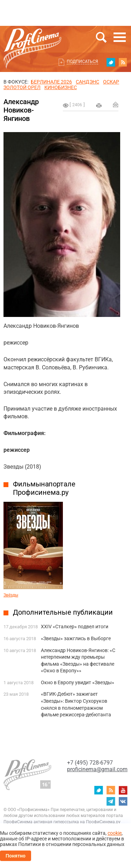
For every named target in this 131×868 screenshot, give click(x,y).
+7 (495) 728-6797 (90, 763)
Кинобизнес (61, 87)
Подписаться (82, 62)
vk (123, 801)
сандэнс (88, 82)
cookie (115, 833)
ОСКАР (111, 82)
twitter (111, 62)
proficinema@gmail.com (97, 769)
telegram (111, 801)
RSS (123, 62)
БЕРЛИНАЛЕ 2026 (51, 82)
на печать (99, 106)
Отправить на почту (116, 104)
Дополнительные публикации (63, 612)
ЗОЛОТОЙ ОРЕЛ (22, 87)
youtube (123, 790)
